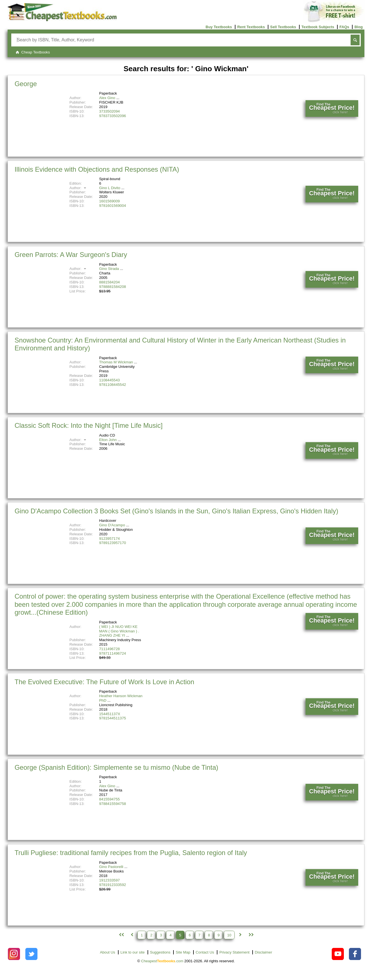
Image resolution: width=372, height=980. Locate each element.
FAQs (344, 27)
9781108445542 (113, 385)
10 (229, 935)
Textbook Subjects (318, 27)
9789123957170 (113, 543)
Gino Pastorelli (111, 867)
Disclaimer (264, 952)
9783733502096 (113, 116)
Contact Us (205, 952)
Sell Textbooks (283, 27)
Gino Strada (109, 269)
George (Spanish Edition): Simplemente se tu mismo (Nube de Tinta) (116, 767)
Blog (359, 27)
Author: (78, 188)
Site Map (183, 952)
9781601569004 (113, 206)
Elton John (108, 440)
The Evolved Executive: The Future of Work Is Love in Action (104, 682)
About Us (108, 952)
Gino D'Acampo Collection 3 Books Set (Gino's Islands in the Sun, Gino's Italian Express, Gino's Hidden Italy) (176, 511)
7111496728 (109, 649)
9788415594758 (113, 804)
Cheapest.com (162, 961)
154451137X (110, 714)
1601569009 (109, 201)
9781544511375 (113, 718)
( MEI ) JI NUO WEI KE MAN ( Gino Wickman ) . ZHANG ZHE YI (119, 631)
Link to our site (133, 952)
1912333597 (109, 880)
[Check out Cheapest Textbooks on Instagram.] (14, 954)
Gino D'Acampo (112, 525)
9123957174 (109, 539)
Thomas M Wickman (116, 362)
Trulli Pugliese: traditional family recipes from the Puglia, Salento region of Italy (131, 853)
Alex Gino (107, 98)
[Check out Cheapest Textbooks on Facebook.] (355, 954)
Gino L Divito (110, 188)
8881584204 (109, 282)
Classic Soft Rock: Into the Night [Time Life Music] (89, 425)
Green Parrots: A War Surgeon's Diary (71, 255)
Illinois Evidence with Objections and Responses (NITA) (97, 169)
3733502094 (109, 111)
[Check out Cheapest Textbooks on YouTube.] (338, 954)
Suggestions (160, 952)
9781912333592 (113, 885)
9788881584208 (113, 287)
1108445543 (109, 380)
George (26, 84)
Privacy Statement (234, 952)
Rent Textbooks (251, 27)
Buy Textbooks (219, 27)
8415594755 (109, 799)
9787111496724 (113, 653)
